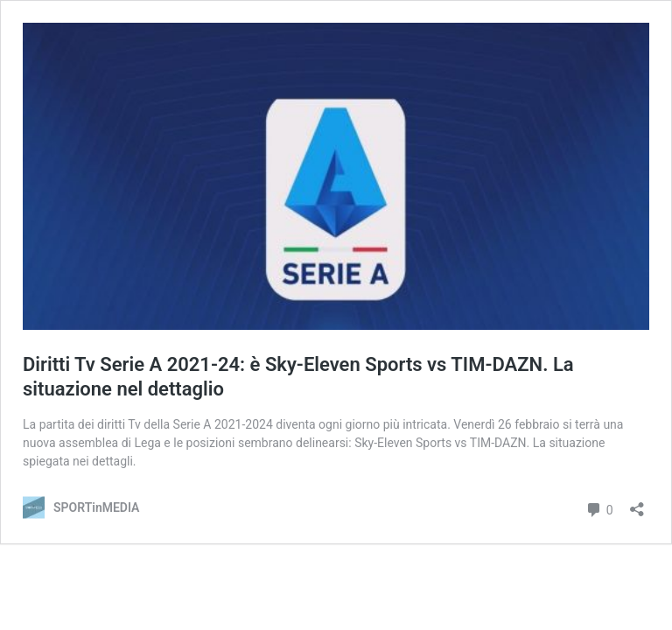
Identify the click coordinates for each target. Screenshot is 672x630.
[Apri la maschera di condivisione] (637, 504)
